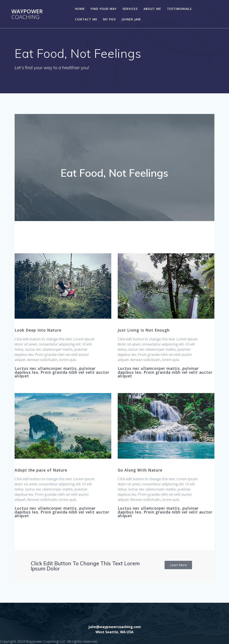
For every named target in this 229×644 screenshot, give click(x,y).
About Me (152, 9)
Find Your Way (104, 9)
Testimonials (179, 9)
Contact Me (86, 19)
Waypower (27, 14)
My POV (109, 19)
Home (80, 9)
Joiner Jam (131, 19)
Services (130, 9)
